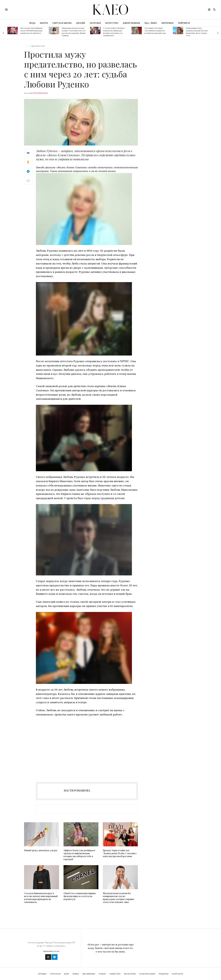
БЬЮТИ (44, 23)
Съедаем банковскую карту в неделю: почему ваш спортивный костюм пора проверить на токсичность (41, 898)
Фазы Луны (130, 974)
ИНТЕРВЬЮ (168, 23)
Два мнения (89, 974)
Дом (66, 974)
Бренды (42, 974)
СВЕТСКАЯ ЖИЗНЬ (62, 23)
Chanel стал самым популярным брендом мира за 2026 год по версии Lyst (80, 896)
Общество (115, 974)
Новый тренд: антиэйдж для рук (41, 850)
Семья (76, 974)
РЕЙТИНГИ (184, 23)
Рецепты (164, 974)
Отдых (102, 974)
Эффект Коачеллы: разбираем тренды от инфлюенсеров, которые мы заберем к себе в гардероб (79, 855)
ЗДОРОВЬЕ (95, 23)
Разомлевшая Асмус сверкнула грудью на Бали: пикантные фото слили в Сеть (197, 32)
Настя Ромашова (39, 93)
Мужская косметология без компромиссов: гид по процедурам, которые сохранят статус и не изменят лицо (119, 898)
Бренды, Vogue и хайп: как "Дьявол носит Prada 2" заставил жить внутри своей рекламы (120, 853)
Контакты (177, 974)
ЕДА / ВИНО (151, 23)
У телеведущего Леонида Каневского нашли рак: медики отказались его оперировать (114, 32)
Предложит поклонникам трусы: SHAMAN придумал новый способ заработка (31, 31)
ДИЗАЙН (81, 23)
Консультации (147, 974)
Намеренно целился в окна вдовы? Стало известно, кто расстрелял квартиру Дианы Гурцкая (74, 32)
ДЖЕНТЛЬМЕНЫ (131, 23)
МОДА (32, 23)
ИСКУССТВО (112, 23)
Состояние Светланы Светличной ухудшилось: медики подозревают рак (155, 31)
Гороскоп (55, 974)
